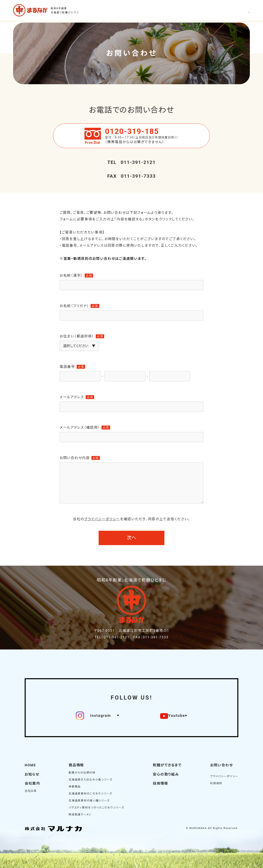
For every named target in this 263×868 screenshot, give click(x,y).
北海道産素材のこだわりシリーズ (90, 793)
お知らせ (32, 774)
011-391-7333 (131, 176)
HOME (30, 765)
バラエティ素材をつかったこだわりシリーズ (96, 807)
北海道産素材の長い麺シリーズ (89, 800)
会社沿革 (31, 790)
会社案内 (32, 783)
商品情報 (76, 765)
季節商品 (75, 786)
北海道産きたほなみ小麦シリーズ (91, 779)
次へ (131, 538)
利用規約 (216, 783)
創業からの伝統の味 (82, 772)
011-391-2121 (131, 162)
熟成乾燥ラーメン (80, 814)
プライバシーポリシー (102, 519)
